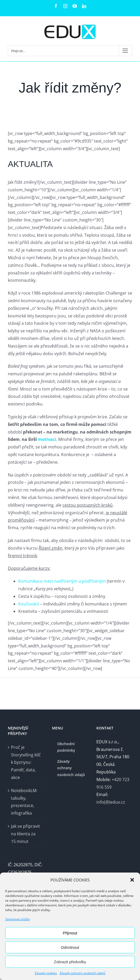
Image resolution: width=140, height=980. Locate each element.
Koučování (29, 604)
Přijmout (70, 933)
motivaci (47, 439)
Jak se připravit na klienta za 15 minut (25, 834)
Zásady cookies (46, 973)
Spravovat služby (17, 919)
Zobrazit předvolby (70, 962)
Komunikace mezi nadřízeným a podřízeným (63, 581)
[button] (132, 880)
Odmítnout (70, 947)
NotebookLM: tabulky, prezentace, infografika (24, 802)
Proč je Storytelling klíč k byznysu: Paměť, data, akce (26, 762)
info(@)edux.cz (111, 802)
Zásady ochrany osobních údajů (82, 973)
